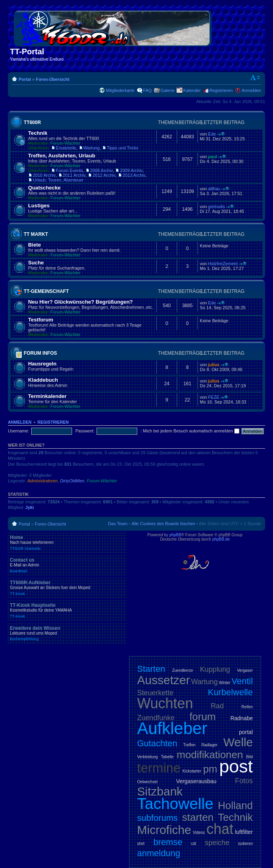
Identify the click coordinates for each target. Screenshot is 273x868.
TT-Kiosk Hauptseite (67, 610)
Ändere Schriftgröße (255, 78)
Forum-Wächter (65, 143)
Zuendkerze (183, 670)
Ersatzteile (66, 148)
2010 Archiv (44, 175)
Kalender (192, 90)
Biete (34, 245)
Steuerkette (155, 693)
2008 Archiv (101, 170)
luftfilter (244, 832)
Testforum (41, 320)
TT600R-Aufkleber (67, 588)
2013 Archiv (134, 175)
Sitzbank (160, 791)
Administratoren (43, 481)
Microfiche (164, 830)
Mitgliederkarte (120, 90)
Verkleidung (148, 757)
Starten (151, 669)
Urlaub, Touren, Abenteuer (58, 180)
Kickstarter (192, 771)
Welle (238, 742)
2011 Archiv (74, 175)
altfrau (214, 189)
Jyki (29, 507)
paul (213, 157)
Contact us (67, 565)
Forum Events (69, 170)
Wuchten (165, 703)
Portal (25, 79)
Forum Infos (40, 353)
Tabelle (167, 757)
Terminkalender (47, 396)
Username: (19, 431)
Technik (38, 133)
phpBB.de (221, 539)
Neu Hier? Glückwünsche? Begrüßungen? (81, 302)
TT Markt (36, 234)
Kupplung (215, 669)
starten (198, 817)
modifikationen (210, 755)
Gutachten (157, 743)
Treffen (189, 745)
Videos (199, 833)
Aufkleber (172, 728)
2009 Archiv (131, 170)
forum (203, 717)
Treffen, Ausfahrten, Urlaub (62, 156)
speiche (217, 843)
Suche (36, 263)
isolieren (246, 844)
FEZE (214, 397)
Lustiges (39, 206)
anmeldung (159, 853)
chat (220, 829)
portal (246, 732)
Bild (249, 757)
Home (67, 543)
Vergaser (245, 670)
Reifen (247, 707)
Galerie (168, 90)
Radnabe (242, 718)
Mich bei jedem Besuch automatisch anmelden (191, 431)
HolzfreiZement (223, 264)
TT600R (32, 122)
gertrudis (217, 206)
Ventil (242, 681)
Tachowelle (175, 804)
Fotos (244, 781)
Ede (212, 134)
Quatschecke (44, 188)
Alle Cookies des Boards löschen (163, 524)
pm (210, 769)
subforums (158, 818)
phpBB (175, 535)
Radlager (209, 745)
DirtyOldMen (72, 481)
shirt (141, 844)
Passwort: (85, 431)
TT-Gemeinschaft (46, 291)
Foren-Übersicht (52, 79)
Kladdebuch (43, 380)
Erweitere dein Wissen (67, 633)
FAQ (148, 90)
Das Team (118, 524)
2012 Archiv (104, 175)
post (236, 766)
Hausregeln (42, 364)
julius (214, 365)
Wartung (92, 148)
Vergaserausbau (196, 781)
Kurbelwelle (230, 692)
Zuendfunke (156, 718)
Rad (217, 706)
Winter (225, 683)
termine (159, 768)
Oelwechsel (148, 782)
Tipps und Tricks (123, 148)
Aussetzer (164, 680)
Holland (235, 805)
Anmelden (251, 90)
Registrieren (221, 90)
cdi (194, 844)
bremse (168, 842)
